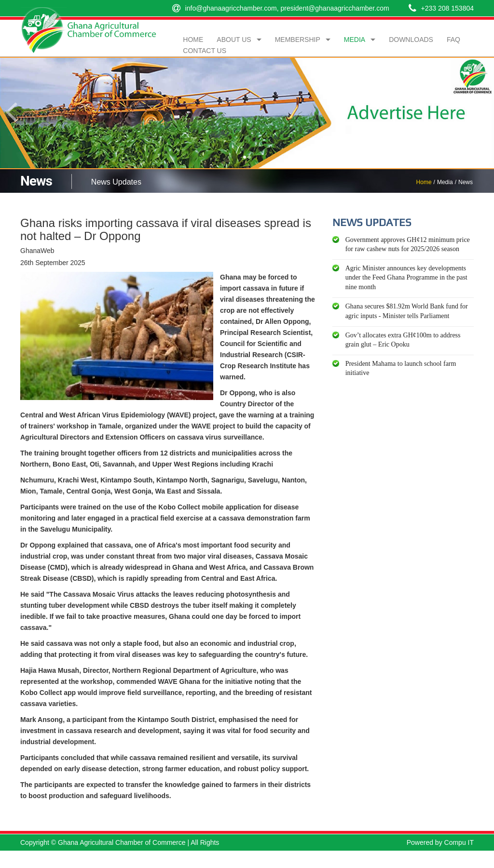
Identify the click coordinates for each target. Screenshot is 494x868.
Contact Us (205, 51)
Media (355, 40)
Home (193, 40)
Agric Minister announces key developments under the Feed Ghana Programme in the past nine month (406, 278)
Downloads (411, 40)
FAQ (453, 40)
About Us (234, 40)
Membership (298, 40)
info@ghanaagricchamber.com (231, 8)
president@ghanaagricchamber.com (335, 8)
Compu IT (459, 842)
